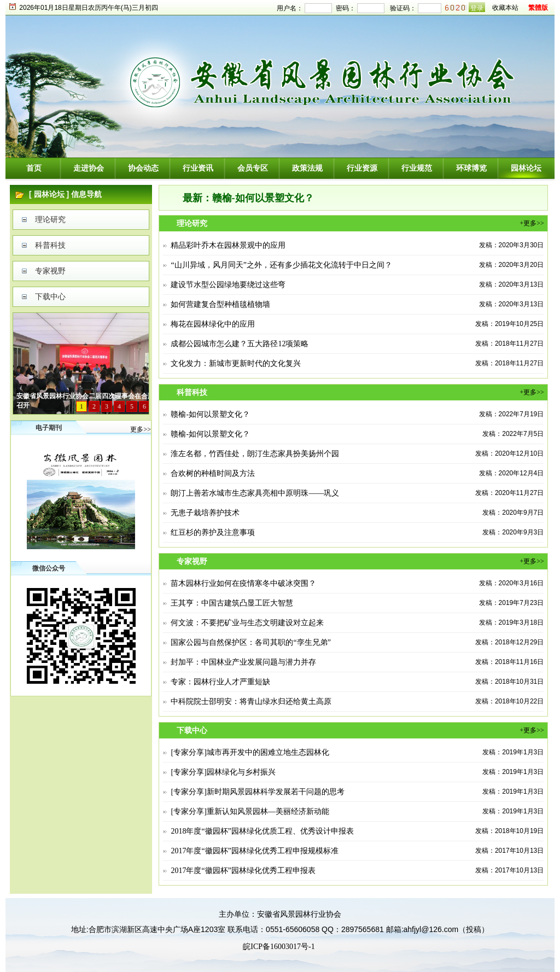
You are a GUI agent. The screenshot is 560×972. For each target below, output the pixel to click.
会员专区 (253, 168)
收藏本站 (505, 8)
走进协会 (89, 168)
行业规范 (417, 168)
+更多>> (532, 223)
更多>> (141, 429)
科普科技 (50, 245)
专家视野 (50, 271)
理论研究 (50, 220)
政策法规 (307, 168)
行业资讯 (198, 168)
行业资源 (362, 168)
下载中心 (50, 297)
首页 (34, 168)
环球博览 (471, 168)
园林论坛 (526, 168)
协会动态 (143, 168)
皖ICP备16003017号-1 (279, 947)
